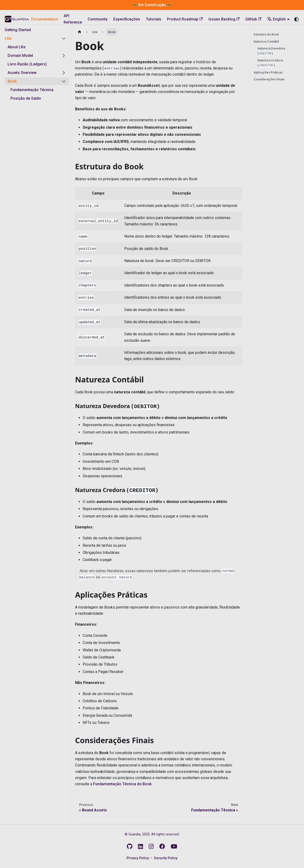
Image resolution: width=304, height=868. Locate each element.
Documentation (45, 19)
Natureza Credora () (270, 63)
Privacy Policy (138, 858)
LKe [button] (8, 38)
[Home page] (80, 32)
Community (98, 19)
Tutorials (154, 19)
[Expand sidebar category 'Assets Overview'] (64, 73)
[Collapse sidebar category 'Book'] (64, 81)
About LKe (17, 47)
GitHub (253, 19)
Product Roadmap (185, 19)
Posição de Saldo (26, 98)
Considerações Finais (269, 79)
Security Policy (166, 858)
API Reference (73, 19)
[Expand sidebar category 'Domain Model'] (64, 56)
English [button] (276, 19)
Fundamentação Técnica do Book (122, 784)
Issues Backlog (224, 19)
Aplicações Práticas (268, 72)
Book (12, 81)
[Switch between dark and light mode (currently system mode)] (296, 19)
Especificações (127, 19)
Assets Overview (22, 73)
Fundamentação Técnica (32, 90)
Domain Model (20, 56)
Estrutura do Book (266, 34)
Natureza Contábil (266, 41)
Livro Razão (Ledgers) (27, 64)
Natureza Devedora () (271, 51)
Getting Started (18, 30)
